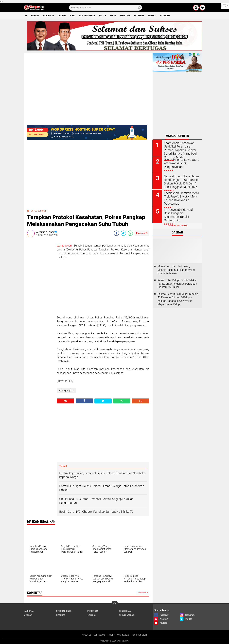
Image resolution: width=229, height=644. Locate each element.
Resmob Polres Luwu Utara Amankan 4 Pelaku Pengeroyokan (180, 163)
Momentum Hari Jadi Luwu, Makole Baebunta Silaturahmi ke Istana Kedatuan (176, 270)
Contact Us (99, 635)
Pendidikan (125, 611)
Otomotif (165, 16)
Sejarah (92, 615)
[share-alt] (65, 401)
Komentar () (142, 233)
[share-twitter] (123, 233)
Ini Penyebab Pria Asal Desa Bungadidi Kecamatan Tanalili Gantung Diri (182, 213)
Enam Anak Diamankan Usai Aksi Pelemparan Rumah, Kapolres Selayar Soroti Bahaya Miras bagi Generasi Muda (181, 150)
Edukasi (152, 16)
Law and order (87, 16)
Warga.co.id (123, 635)
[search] (106, 8)
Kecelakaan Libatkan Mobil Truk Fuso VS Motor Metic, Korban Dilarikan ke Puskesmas (180, 198)
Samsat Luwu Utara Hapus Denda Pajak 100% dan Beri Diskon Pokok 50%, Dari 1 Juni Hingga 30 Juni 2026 (182, 181)
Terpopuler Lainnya (177, 226)
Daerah (62, 16)
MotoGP (28, 615)
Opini (113, 16)
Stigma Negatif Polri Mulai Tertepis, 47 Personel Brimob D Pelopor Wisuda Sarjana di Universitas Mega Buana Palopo (178, 299)
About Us (87, 635)
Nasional (29, 611)
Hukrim (35, 16)
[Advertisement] (40, 289)
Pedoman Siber (139, 635)
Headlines (49, 16)
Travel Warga (127, 615)
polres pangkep (39, 211)
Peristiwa (125, 16)
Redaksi (111, 635)
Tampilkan (143, 593)
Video (73, 16)
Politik (103, 16)
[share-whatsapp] (130, 233)
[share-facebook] (116, 233)
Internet (139, 16)
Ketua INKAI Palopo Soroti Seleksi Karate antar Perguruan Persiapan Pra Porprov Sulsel (177, 284)
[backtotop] (115, 604)
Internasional (63, 611)
